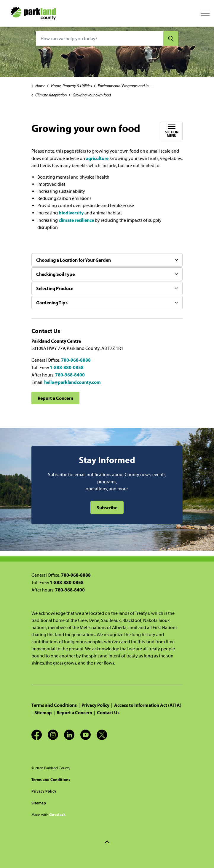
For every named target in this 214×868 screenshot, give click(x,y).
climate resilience (76, 220)
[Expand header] (205, 13)
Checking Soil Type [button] (55, 274)
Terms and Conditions (54, 705)
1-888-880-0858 (67, 367)
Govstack (57, 814)
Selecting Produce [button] (55, 288)
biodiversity (72, 213)
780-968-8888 (76, 360)
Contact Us (108, 712)
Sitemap (43, 712)
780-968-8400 (70, 375)
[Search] (171, 38)
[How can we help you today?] (107, 38)
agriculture (97, 158)
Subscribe (107, 507)
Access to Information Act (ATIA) (148, 705)
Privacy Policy (95, 705)
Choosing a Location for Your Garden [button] (74, 260)
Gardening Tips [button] (52, 303)
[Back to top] (107, 842)
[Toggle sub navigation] (172, 131)
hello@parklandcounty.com (72, 382)
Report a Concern (55, 398)
